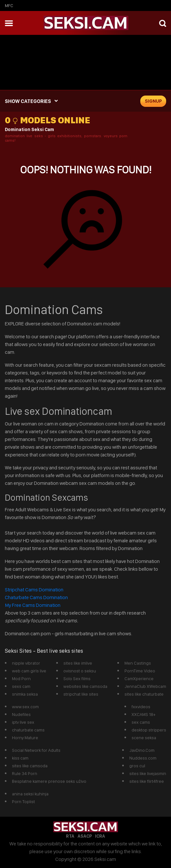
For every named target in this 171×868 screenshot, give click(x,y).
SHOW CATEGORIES (28, 101)
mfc (9, 5)
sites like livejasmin (148, 773)
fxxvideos (141, 707)
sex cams (141, 722)
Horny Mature (25, 738)
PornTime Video (140, 671)
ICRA (100, 836)
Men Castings (138, 663)
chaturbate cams (28, 730)
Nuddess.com (143, 758)
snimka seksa (25, 694)
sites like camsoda (30, 766)
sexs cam (21, 686)
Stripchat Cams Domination (35, 590)
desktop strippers (149, 730)
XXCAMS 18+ (144, 714)
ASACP (85, 836)
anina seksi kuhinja (30, 794)
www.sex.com (25, 707)
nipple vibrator (26, 663)
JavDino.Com (142, 750)
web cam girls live (29, 671)
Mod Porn (21, 679)
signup (153, 101)
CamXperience (139, 679)
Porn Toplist (23, 802)
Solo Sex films (77, 679)
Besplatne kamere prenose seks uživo (49, 781)
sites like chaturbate (144, 694)
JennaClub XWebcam (145, 686)
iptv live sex (23, 722)
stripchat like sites (81, 694)
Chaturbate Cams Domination (36, 597)
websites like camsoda (85, 686)
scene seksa (144, 738)
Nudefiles (21, 714)
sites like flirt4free (147, 781)
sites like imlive (78, 663)
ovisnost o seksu (80, 671)
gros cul (137, 766)
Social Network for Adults (36, 750)
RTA (70, 836)
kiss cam (20, 758)
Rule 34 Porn (25, 773)
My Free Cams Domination (33, 605)
